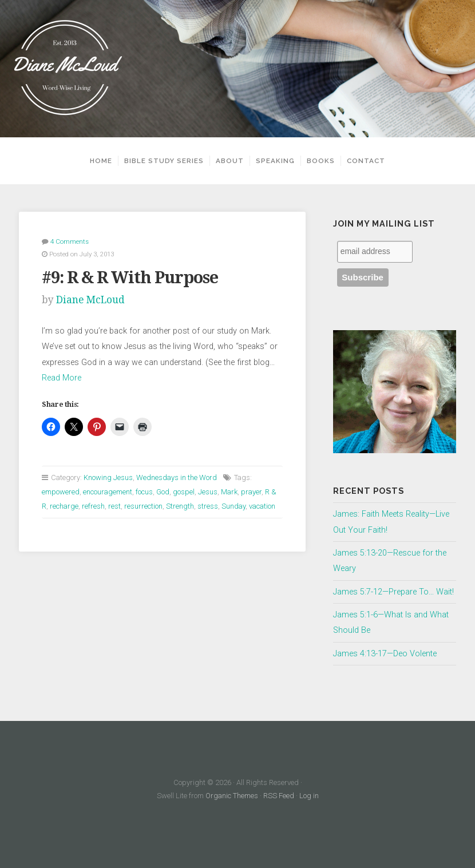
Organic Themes (232, 796)
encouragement (108, 492)
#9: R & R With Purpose (130, 278)
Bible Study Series (164, 161)
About (230, 161)
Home (101, 161)
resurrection (143, 506)
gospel (184, 492)
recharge (64, 506)
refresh (93, 506)
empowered (61, 492)
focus (144, 492)
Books (321, 161)
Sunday (233, 506)
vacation (262, 506)
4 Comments (70, 241)
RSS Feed (279, 796)
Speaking (275, 161)
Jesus (208, 492)
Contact (366, 161)
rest (114, 506)
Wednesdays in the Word (177, 477)
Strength (180, 506)
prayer (251, 492)
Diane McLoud (90, 300)
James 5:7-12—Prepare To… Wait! (393, 592)
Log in (309, 796)
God (163, 492)
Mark (229, 492)
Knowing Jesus (108, 477)
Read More (62, 378)
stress (208, 506)
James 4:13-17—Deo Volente (385, 654)
